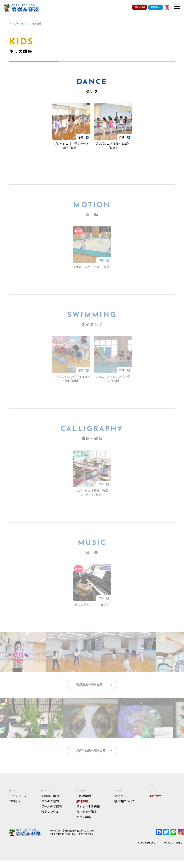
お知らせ (15, 804)
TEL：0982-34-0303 (60, 837)
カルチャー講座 (87, 815)
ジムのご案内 (50, 804)
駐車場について (124, 804)
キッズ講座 (84, 820)
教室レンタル (50, 815)
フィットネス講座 (88, 810)
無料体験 (140, 7)
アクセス (120, 799)
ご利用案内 (84, 799)
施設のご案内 (50, 799)
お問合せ (156, 7)
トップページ (18, 799)
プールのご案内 (51, 810)
